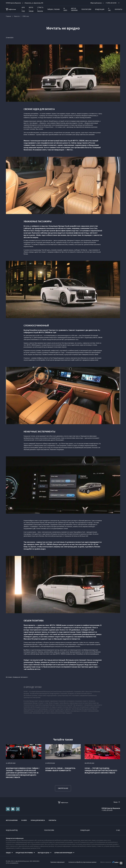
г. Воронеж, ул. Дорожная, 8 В (34, 3)
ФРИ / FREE (23, 9)
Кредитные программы (24, 853)
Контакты (118, 9)
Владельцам (100, 9)
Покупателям (86, 9)
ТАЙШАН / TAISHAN (53, 9)
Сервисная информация (63, 853)
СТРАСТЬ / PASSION (40, 9)
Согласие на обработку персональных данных (82, 862)
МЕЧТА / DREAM (31, 9)
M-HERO (65, 9)
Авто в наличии (74, 9)
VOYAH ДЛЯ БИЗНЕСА (38, 820)
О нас (110, 9)
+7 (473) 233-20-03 (107, 810)
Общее (8, 853)
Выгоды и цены (44, 853)
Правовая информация (57, 862)
